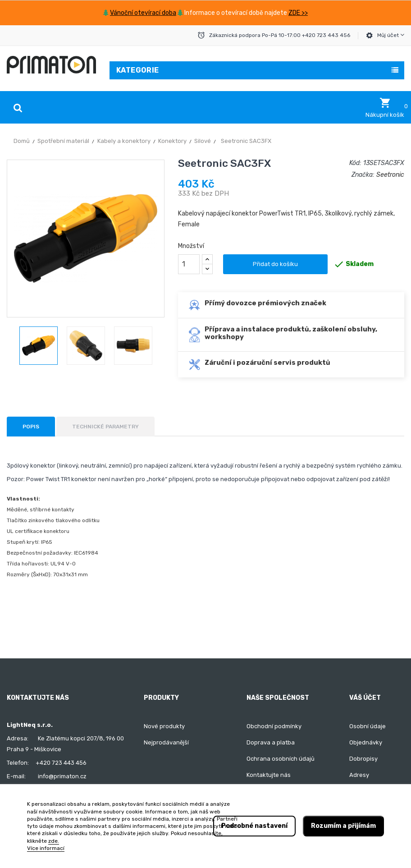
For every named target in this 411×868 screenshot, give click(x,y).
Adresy (359, 775)
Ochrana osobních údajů (281, 759)
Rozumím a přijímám (343, 826)
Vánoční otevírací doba (143, 13)
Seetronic (390, 175)
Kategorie (138, 70)
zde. (54, 841)
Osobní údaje (368, 726)
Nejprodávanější (166, 742)
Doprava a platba (271, 742)
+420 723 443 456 (61, 763)
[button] (385, 108)
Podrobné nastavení (254, 826)
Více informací (46, 848)
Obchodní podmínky (274, 726)
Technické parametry (105, 427)
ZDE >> (298, 13)
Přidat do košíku (275, 264)
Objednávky (366, 742)
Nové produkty (164, 726)
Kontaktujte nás (269, 775)
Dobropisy (363, 759)
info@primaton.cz (62, 776)
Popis (31, 427)
